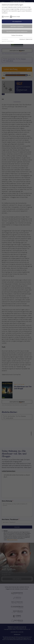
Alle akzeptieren (17, 21)
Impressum (22, 39)
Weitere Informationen (17, 35)
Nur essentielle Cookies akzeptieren (17, 31)
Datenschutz (29, 39)
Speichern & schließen (17, 26)
